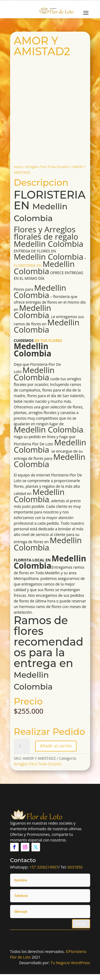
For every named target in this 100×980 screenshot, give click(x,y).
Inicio (18, 167)
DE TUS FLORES (38, 348)
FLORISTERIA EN (50, 206)
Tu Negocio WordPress (70, 963)
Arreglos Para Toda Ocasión (47, 167)
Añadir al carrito (56, 746)
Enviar (81, 924)
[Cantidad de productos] (22, 746)
